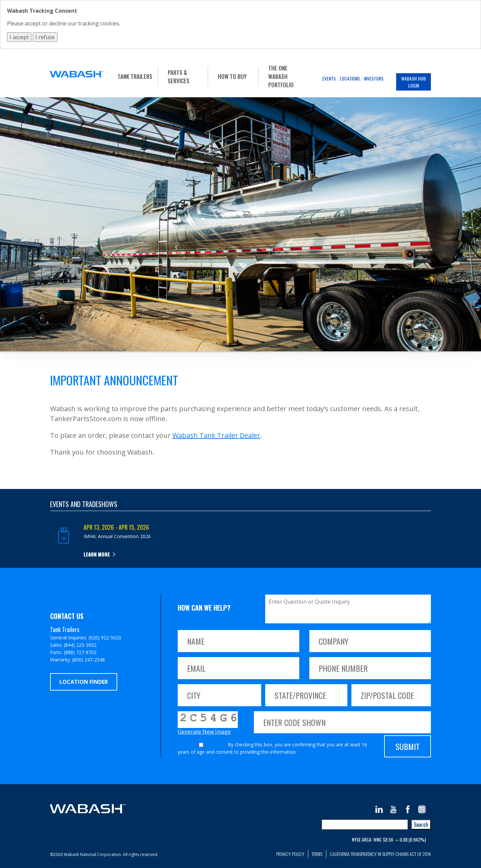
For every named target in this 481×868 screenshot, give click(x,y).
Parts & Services (179, 77)
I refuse (45, 37)
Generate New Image (204, 732)
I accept (19, 37)
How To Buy (232, 76)
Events (329, 78)
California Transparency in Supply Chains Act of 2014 (380, 854)
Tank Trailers (135, 76)
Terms (317, 854)
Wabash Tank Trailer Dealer (216, 435)
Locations (350, 78)
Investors (374, 78)
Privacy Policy (290, 854)
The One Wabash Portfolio (281, 76)
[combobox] (365, 825)
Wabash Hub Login (414, 82)
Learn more (97, 554)
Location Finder (84, 682)
